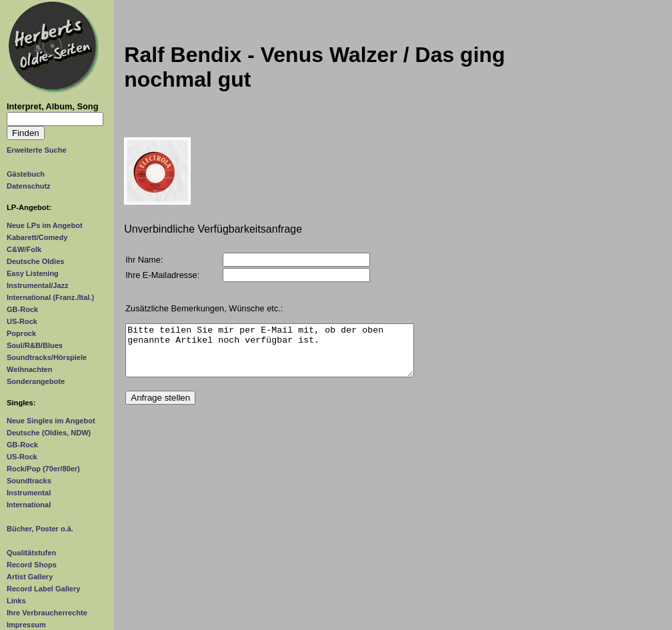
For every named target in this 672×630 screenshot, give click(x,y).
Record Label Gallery (43, 589)
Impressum (26, 625)
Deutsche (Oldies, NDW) (49, 433)
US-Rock (22, 321)
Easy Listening (33, 273)
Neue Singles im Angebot (51, 421)
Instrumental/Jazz (38, 285)
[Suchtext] (55, 119)
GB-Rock (22, 309)
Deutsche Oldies (35, 261)
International (29, 505)
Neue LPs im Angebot (45, 225)
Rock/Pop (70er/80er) (43, 469)
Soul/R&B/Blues (35, 345)
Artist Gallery (30, 577)
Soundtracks (29, 481)
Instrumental (29, 493)
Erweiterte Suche (37, 150)
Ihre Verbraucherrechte (47, 613)
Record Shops (32, 565)
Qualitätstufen (31, 553)
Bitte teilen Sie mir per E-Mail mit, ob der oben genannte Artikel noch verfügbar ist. (270, 355)
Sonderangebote (36, 381)
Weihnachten (29, 369)
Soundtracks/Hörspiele (47, 357)
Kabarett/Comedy (37, 237)
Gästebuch (26, 174)
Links (16, 601)
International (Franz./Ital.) (50, 297)
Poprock (21, 333)
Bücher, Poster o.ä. (40, 529)
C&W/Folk (24, 249)
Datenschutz (29, 186)
